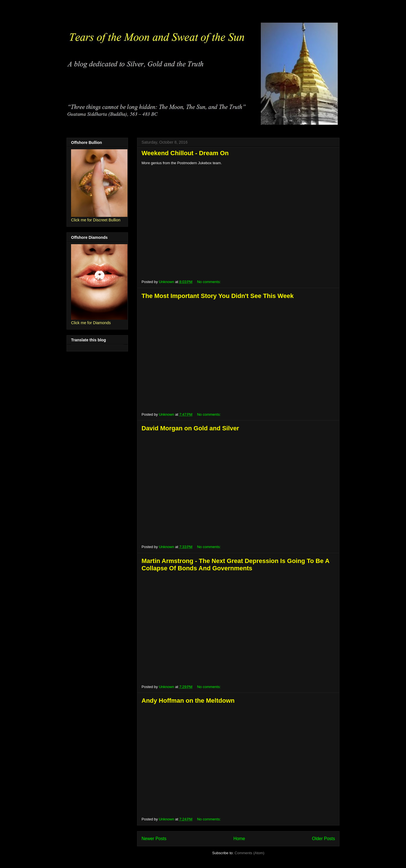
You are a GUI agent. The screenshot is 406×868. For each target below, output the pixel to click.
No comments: (209, 282)
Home (239, 839)
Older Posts (324, 839)
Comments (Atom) (249, 853)
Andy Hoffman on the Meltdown (188, 701)
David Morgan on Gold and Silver (190, 428)
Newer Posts (154, 839)
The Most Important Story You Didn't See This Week (218, 296)
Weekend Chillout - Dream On (185, 153)
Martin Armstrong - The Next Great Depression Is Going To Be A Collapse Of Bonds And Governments (235, 565)
